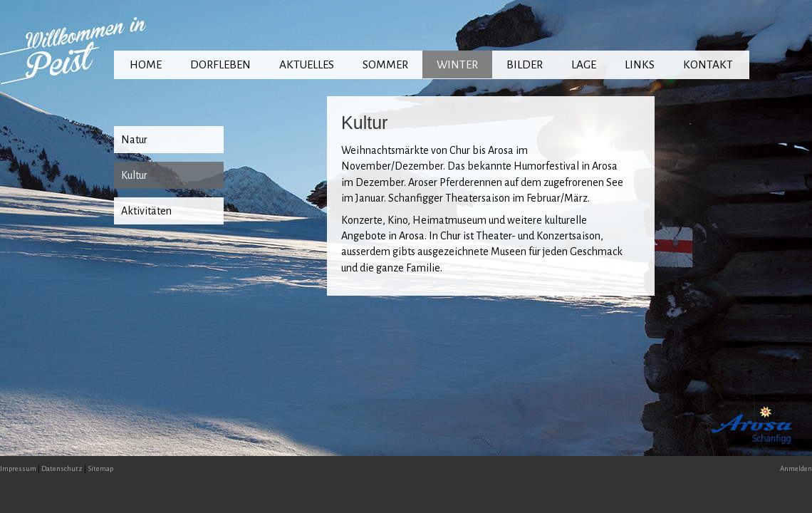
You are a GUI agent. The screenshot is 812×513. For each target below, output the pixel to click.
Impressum (18, 468)
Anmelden (796, 468)
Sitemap (100, 468)
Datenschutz (62, 468)
